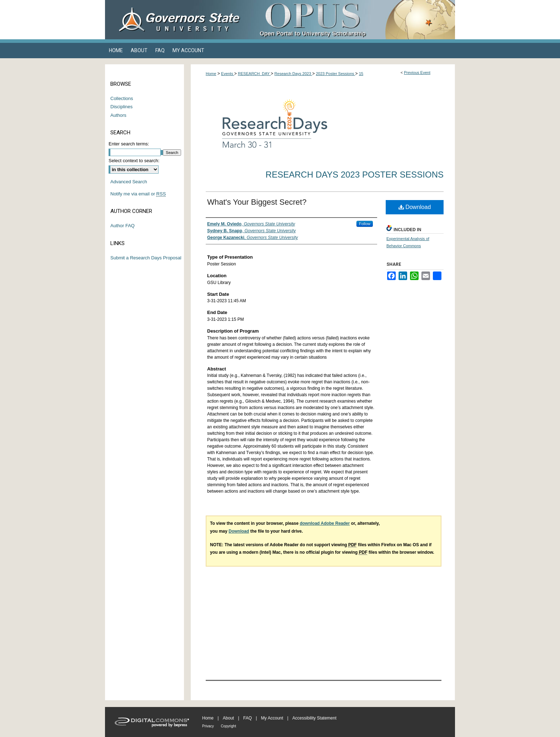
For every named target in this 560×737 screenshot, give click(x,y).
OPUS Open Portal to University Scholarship (351, 20)
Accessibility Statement (314, 718)
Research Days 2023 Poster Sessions (355, 175)
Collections (122, 98)
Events (228, 74)
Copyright (228, 726)
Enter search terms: (129, 144)
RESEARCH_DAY (254, 74)
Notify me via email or (138, 194)
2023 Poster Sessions (336, 74)
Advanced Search (129, 182)
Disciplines (121, 107)
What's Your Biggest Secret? (257, 202)
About (228, 718)
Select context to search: (134, 161)
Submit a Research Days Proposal (146, 258)
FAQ (247, 718)
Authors (118, 115)
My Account (272, 718)
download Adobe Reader (325, 523)
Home (211, 74)
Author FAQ (122, 226)
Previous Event (417, 73)
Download (415, 207)
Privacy (208, 726)
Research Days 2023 (293, 74)
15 (361, 74)
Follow (365, 224)
